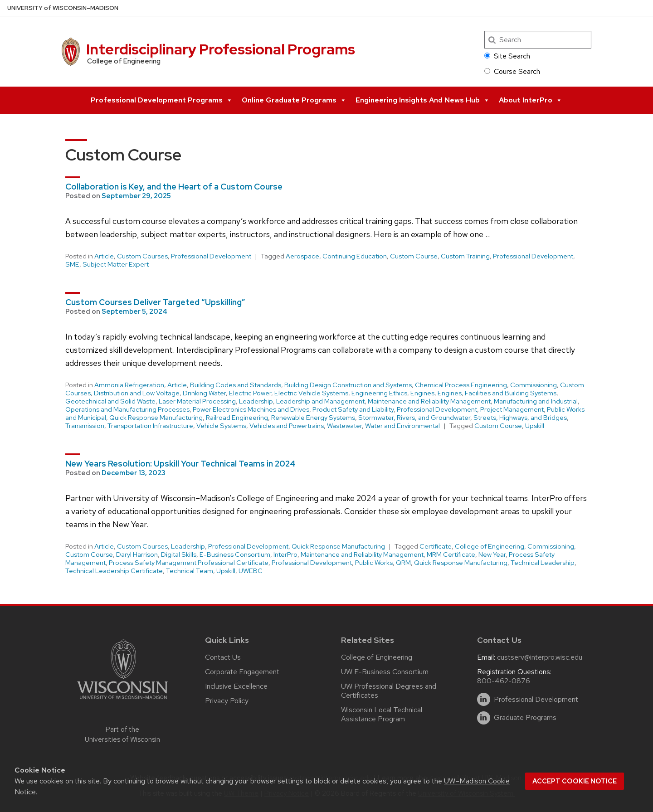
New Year (492, 554)
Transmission (85, 426)
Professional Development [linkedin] (536, 700)
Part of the (122, 735)
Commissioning (534, 385)
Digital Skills (179, 554)
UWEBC (251, 571)
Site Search (507, 56)
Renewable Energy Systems (313, 418)
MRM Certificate (451, 554)
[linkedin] (484, 699)
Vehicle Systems (221, 426)
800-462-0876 (504, 681)
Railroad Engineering (237, 418)
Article (104, 256)
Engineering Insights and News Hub (423, 100)
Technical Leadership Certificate (114, 571)
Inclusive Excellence (236, 686)
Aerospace (302, 256)
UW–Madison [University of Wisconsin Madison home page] (63, 8)
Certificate (436, 546)
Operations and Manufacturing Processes (127, 409)
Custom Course (414, 256)
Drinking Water (204, 393)
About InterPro (531, 100)
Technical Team (190, 571)
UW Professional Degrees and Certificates (389, 691)
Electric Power (250, 393)
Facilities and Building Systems (511, 393)
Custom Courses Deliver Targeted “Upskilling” (155, 302)
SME (72, 264)
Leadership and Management (320, 401)
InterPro (285, 554)
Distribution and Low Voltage (137, 393)
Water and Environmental (402, 426)
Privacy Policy (227, 701)
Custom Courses (142, 256)
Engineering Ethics (379, 393)
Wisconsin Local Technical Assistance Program (382, 714)
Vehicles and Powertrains (287, 426)
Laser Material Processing (197, 401)
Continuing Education (355, 256)
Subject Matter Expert (116, 264)
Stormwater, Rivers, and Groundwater (414, 418)
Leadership (256, 401)
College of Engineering (490, 546)
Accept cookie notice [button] (575, 781)
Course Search (512, 71)
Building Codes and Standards (236, 385)
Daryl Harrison (137, 554)
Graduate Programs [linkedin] (525, 718)
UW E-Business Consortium (385, 672)
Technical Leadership (543, 563)
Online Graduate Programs (294, 100)
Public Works (374, 563)
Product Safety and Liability (353, 409)
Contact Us (223, 657)
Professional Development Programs (162, 100)
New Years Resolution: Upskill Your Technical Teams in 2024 (180, 464)
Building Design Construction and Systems (348, 385)
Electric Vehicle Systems (311, 393)
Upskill (535, 426)
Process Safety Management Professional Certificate (189, 563)
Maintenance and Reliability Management (429, 401)
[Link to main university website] (122, 701)
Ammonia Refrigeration (129, 385)
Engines (422, 393)
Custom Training (465, 256)
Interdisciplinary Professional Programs (221, 49)
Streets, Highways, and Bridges (520, 418)
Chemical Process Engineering (461, 385)
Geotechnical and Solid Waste (110, 401)
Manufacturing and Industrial (536, 401)
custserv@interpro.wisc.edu (540, 657)
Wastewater (344, 426)
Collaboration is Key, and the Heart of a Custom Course (174, 187)
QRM (403, 563)
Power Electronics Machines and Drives (251, 409)
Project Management (512, 409)
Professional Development (211, 256)
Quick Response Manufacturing (156, 418)
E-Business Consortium (235, 554)
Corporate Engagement (242, 672)
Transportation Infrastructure (150, 426)
